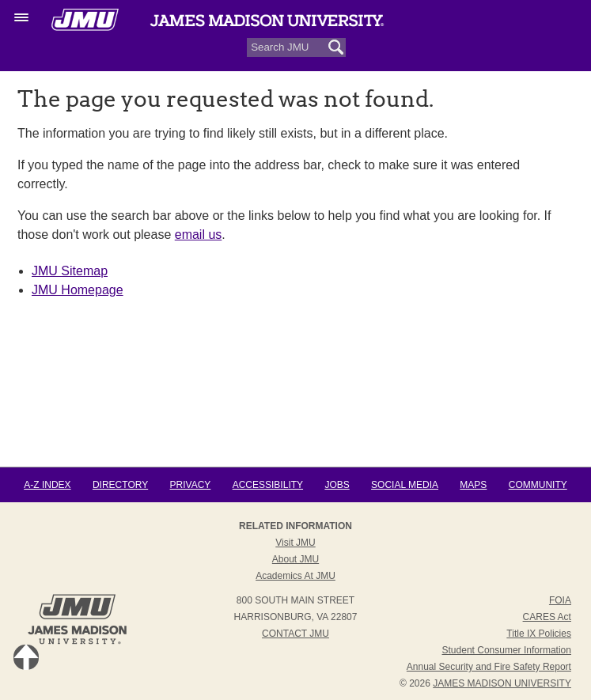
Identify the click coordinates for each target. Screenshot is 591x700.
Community (538, 485)
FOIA (560, 600)
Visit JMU (295, 543)
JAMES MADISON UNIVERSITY (502, 683)
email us (199, 235)
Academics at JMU (295, 576)
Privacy (191, 485)
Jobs (337, 485)
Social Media (405, 485)
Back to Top (26, 657)
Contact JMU (295, 634)
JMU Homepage (78, 290)
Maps (473, 485)
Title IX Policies (539, 634)
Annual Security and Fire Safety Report (489, 667)
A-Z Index (47, 485)
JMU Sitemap (70, 271)
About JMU (295, 559)
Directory (120, 485)
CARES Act (547, 617)
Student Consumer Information (507, 650)
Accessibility (268, 485)
